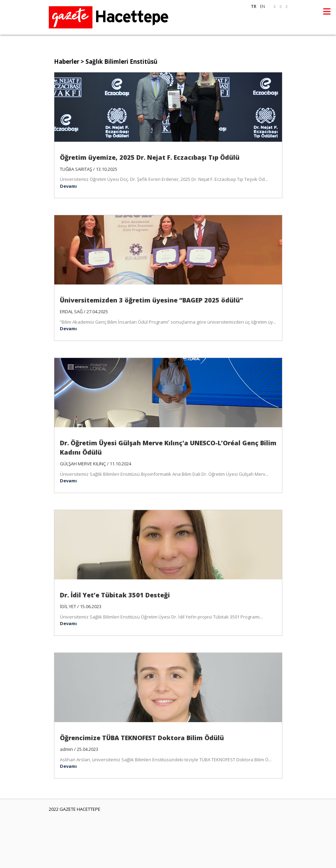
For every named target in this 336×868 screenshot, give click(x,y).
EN (262, 6)
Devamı (68, 186)
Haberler (67, 62)
